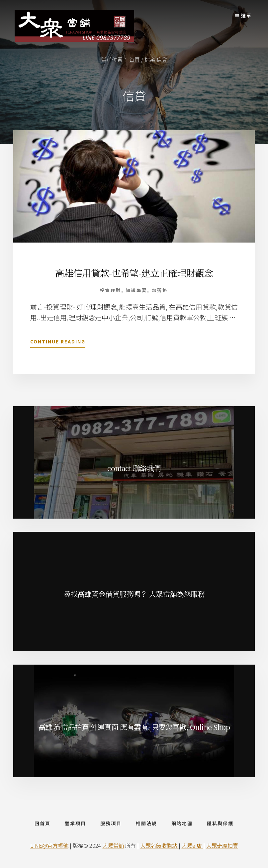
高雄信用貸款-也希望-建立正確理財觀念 (134, 273)
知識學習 (136, 290)
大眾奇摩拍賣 (222, 845)
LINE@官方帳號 (49, 845)
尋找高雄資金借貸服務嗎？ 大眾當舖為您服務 (134, 594)
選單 (246, 15)
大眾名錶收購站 (159, 845)
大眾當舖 (113, 845)
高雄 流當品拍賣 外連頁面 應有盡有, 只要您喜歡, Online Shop (134, 727)
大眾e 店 (192, 845)
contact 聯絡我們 (134, 468)
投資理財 (111, 290)
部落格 (160, 290)
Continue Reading (58, 343)
